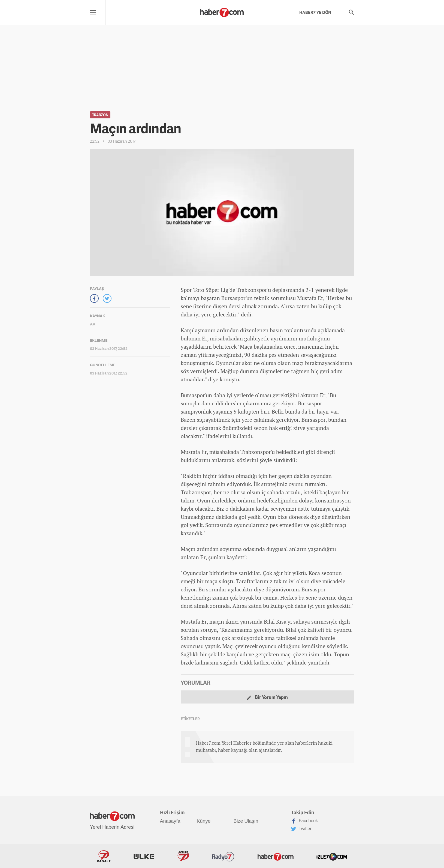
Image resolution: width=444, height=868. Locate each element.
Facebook (305, 821)
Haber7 (276, 856)
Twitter (301, 829)
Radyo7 (223, 856)
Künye (204, 821)
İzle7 (332, 856)
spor (200, 395)
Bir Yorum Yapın (268, 697)
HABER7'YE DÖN (315, 12)
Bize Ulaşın (246, 821)
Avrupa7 (183, 856)
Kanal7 (104, 856)
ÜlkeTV (144, 856)
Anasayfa (170, 821)
